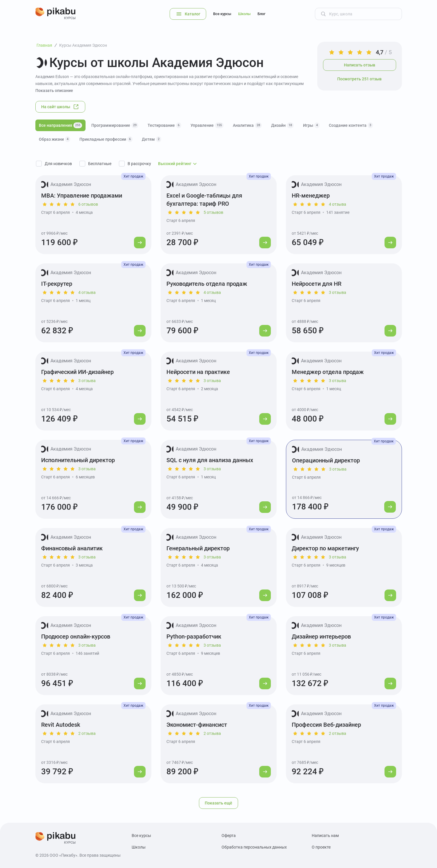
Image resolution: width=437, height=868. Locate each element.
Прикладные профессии (106, 139)
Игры (311, 125)
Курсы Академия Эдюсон (83, 45)
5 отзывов (213, 212)
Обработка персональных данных (254, 847)
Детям (152, 139)
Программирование (115, 125)
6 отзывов (88, 204)
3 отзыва (338, 292)
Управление (207, 125)
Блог (261, 14)
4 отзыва (338, 204)
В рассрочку (139, 164)
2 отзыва (87, 733)
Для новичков (58, 164)
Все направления (60, 125)
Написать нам (325, 836)
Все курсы (222, 14)
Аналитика (247, 125)
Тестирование (164, 125)
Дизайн (282, 125)
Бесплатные (100, 164)
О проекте (321, 847)
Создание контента (351, 125)
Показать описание (54, 91)
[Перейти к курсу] (140, 243)
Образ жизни (55, 139)
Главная (44, 45)
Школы (244, 14)
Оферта (229, 836)
